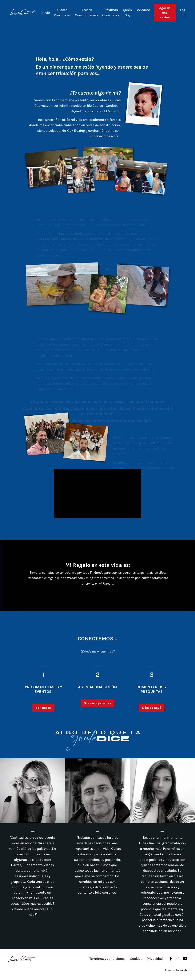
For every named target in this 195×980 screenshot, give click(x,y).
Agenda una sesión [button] (165, 13)
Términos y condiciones (107, 959)
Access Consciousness (87, 13)
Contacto (143, 10)
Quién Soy (127, 13)
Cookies (136, 959)
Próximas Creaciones (111, 13)
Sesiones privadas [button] (97, 722)
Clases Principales (62, 13)
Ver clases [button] (43, 726)
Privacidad (155, 959)
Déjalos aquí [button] (152, 726)
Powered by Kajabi (176, 970)
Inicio (46, 13)
